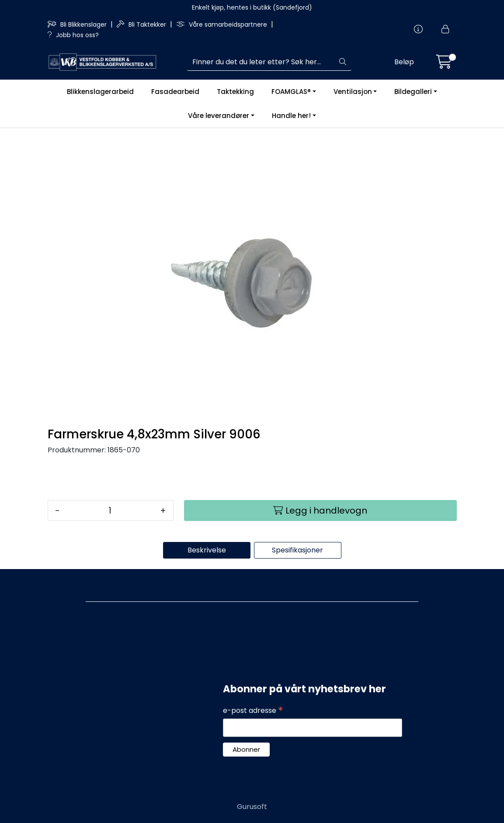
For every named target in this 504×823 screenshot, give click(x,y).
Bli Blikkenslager (78, 24)
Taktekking (235, 92)
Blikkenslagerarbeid (100, 92)
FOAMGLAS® (291, 92)
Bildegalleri (413, 92)
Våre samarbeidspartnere (222, 24)
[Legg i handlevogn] (320, 510)
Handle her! (291, 116)
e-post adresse (253, 711)
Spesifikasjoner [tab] (297, 550)
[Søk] (261, 62)
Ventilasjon (353, 92)
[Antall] (110, 510)
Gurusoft (252, 807)
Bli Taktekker (142, 24)
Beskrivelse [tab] (207, 550)
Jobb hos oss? (73, 35)
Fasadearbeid (175, 92)
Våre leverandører (219, 116)
